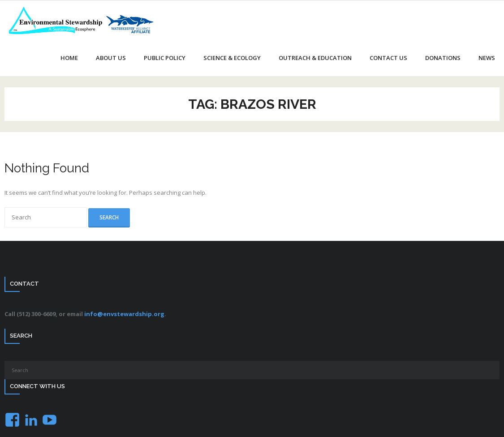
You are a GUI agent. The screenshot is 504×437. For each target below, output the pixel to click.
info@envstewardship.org (124, 314)
